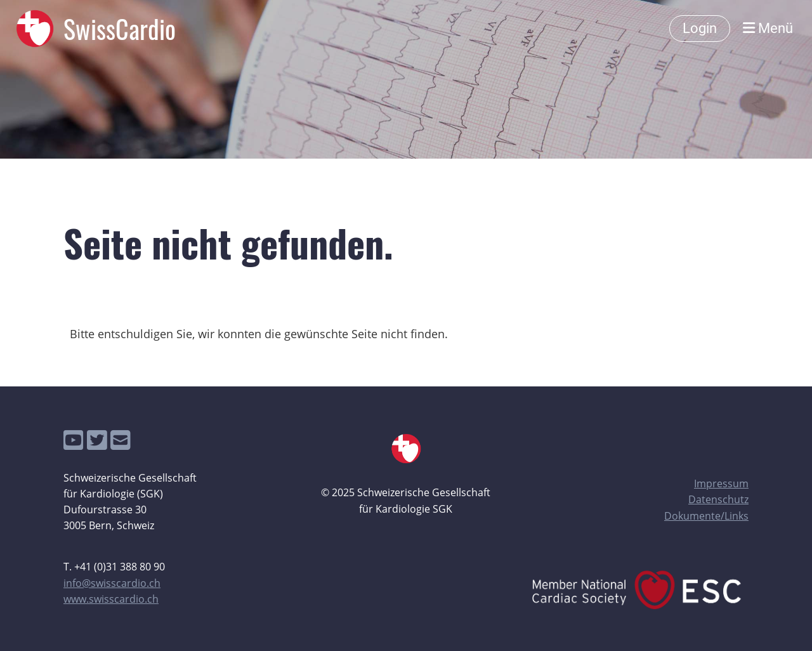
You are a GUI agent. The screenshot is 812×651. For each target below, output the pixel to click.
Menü (768, 28)
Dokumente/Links (706, 516)
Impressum (721, 483)
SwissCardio (120, 29)
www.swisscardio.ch (111, 599)
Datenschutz (718, 499)
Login (700, 28)
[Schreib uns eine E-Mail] (121, 440)
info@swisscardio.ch (112, 583)
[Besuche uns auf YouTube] (74, 440)
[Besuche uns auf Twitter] (97, 440)
